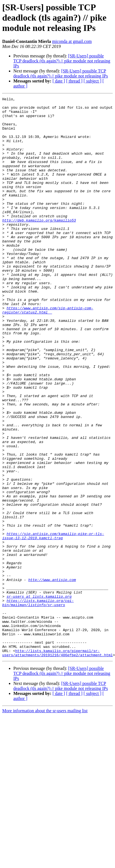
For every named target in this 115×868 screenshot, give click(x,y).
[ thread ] (74, 81)
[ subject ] (92, 81)
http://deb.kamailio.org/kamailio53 (39, 245)
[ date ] (59, 81)
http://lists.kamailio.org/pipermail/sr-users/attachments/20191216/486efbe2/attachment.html (57, 764)
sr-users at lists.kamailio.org (39, 697)
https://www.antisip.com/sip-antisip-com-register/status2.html (48, 353)
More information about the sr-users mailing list (45, 823)
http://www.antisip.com (52, 677)
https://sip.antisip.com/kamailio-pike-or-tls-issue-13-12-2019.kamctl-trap (53, 624)
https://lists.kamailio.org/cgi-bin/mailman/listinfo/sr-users (38, 704)
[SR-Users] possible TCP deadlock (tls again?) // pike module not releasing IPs (62, 61)
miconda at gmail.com (72, 41)
